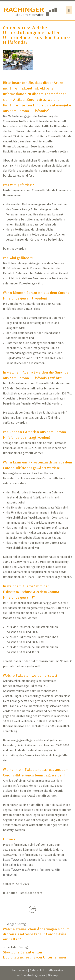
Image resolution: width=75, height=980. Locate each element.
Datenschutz (38, 970)
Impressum (20, 970)
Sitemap (53, 975)
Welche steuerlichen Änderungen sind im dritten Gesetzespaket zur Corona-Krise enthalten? (36, 934)
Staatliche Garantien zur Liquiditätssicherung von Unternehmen (34, 955)
